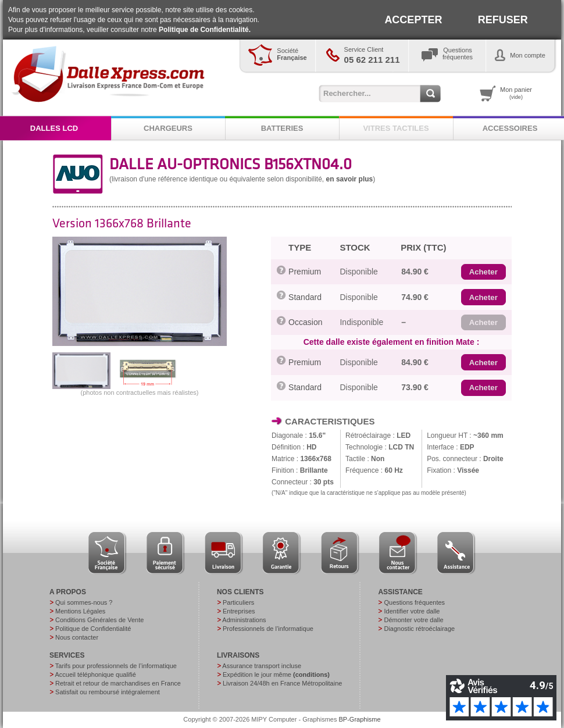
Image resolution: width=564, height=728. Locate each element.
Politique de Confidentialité (93, 629)
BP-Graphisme (360, 719)
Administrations (244, 620)
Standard (305, 297)
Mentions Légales (80, 611)
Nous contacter (77, 637)
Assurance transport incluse (262, 666)
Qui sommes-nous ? (84, 602)
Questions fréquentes (414, 602)
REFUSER (503, 20)
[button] (483, 272)
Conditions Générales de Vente (99, 620)
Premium (305, 272)
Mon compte (528, 55)
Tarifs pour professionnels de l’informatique (116, 666)
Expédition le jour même (276, 675)
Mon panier (516, 93)
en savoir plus (350, 179)
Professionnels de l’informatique (268, 629)
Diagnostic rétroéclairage (419, 629)
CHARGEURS (168, 128)
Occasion (305, 322)
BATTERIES (282, 128)
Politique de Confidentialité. (205, 30)
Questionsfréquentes (458, 53)
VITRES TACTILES (396, 128)
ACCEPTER (413, 20)
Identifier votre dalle (412, 611)
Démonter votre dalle (413, 620)
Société (292, 54)
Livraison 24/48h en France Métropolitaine (282, 683)
